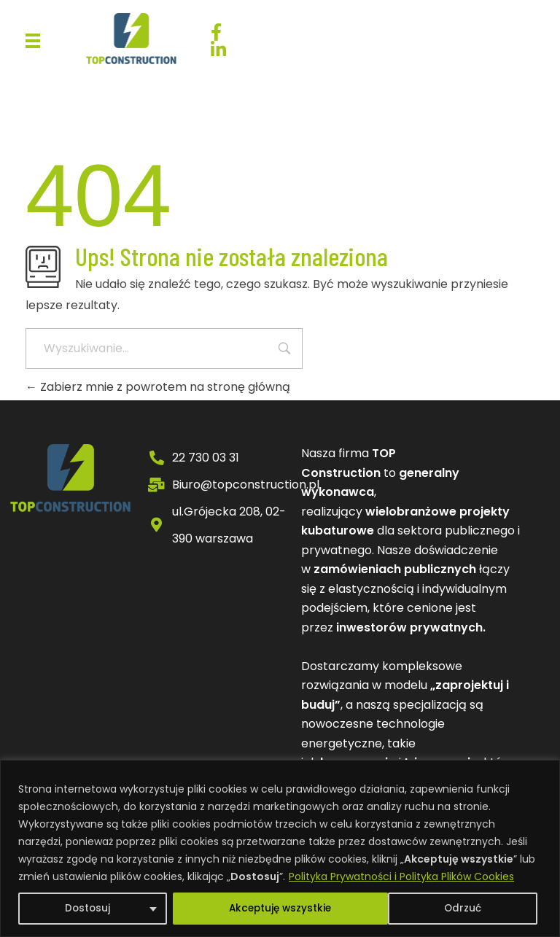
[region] (280, 848)
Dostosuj (87, 909)
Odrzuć (246, 909)
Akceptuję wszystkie (434, 909)
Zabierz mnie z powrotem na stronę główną (158, 387)
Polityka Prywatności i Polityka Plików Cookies (401, 876)
